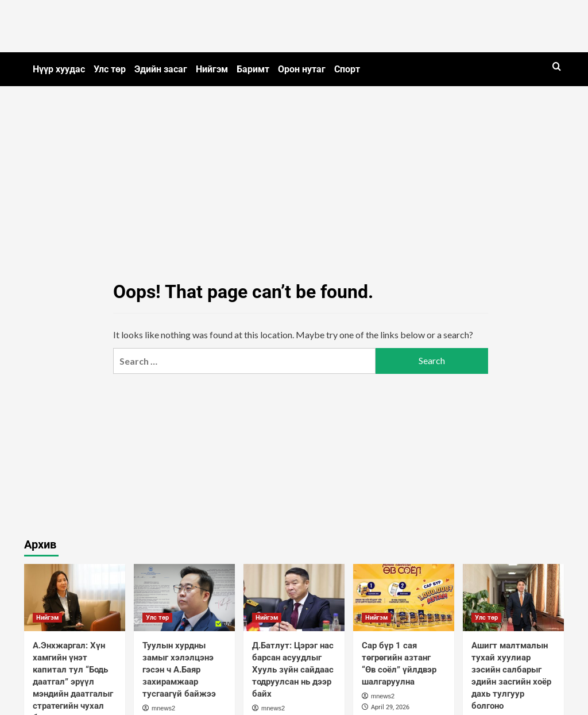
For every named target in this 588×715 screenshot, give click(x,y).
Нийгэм (212, 69)
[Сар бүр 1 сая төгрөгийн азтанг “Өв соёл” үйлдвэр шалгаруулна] (404, 598)
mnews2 (163, 708)
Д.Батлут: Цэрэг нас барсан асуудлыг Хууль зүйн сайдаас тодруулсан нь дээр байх (293, 670)
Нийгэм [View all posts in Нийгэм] (47, 618)
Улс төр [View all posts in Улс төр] (157, 618)
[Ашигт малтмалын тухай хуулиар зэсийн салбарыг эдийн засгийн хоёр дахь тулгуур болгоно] (513, 598)
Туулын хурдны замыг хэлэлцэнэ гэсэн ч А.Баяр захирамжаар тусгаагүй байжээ (179, 670)
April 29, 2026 (390, 707)
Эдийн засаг (161, 69)
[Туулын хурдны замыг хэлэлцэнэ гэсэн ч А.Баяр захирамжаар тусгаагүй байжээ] (184, 598)
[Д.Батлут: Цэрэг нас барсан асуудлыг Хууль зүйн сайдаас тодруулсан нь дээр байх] (294, 598)
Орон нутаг (302, 69)
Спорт (347, 69)
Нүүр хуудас (59, 69)
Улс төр (110, 69)
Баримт (253, 69)
